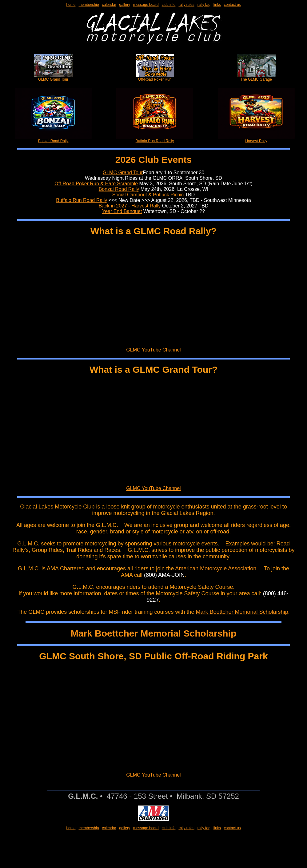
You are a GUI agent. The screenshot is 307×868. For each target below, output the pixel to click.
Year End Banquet (122, 211)
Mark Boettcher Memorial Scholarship (242, 612)
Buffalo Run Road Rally (155, 139)
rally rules (186, 5)
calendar (109, 5)
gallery (125, 5)
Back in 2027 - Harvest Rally (130, 206)
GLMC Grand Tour (53, 78)
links (217, 5)
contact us (232, 5)
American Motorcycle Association (216, 569)
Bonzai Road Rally (53, 139)
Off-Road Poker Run (155, 78)
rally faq (204, 5)
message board (146, 5)
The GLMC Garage (256, 78)
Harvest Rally (256, 139)
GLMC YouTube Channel (153, 350)
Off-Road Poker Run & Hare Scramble (96, 184)
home (71, 5)
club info (169, 5)
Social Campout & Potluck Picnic (148, 195)
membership (89, 5)
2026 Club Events (153, 160)
